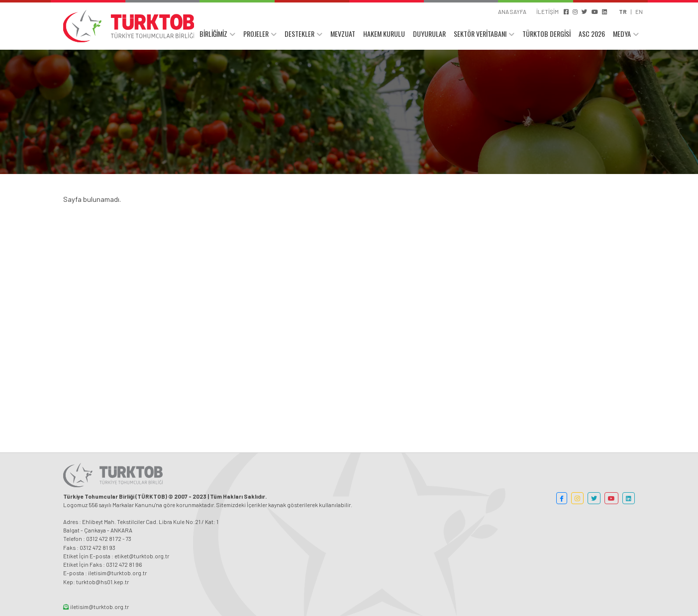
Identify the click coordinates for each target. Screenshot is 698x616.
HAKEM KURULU (384, 34)
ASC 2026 (592, 34)
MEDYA (622, 34)
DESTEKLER (299, 34)
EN (639, 11)
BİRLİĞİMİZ (213, 34)
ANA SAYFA (512, 11)
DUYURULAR (429, 34)
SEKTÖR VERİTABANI (480, 34)
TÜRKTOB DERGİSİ (547, 34)
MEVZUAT (343, 34)
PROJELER (256, 34)
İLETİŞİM (548, 11)
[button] (562, 498)
